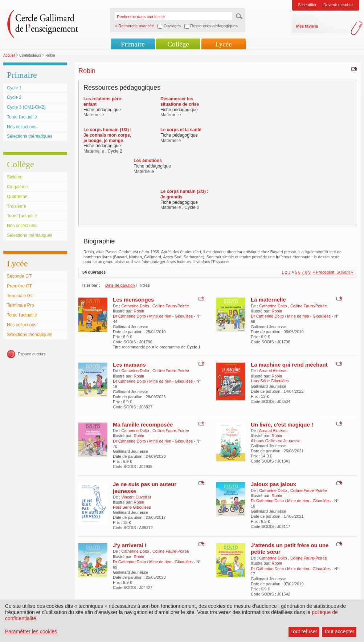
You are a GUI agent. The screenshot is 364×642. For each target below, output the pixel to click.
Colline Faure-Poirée (171, 306)
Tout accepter (339, 631)
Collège (178, 44)
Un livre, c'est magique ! (282, 425)
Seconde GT (19, 276)
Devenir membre (338, 5)
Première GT (19, 286)
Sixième (15, 177)
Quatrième (17, 197)
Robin (139, 311)
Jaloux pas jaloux (273, 484)
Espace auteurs (32, 354)
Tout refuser (304, 631)
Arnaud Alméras (273, 371)
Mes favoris (307, 26)
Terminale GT (20, 296)
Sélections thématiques (30, 136)
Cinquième (17, 187)
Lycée (223, 44)
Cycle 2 (14, 97)
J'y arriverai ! (130, 545)
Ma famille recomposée (143, 425)
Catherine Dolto (136, 306)
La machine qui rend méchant (289, 365)
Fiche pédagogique (102, 110)
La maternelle (268, 300)
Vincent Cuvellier (136, 497)
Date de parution (120, 285)
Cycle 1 (14, 88)
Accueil (9, 55)
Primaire (133, 44)
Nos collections (22, 127)
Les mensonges (133, 300)
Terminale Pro (21, 305)
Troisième (17, 206)
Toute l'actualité (22, 117)
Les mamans (129, 365)
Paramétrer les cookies (31, 631)
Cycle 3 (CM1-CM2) (26, 107)
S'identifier (307, 5)
